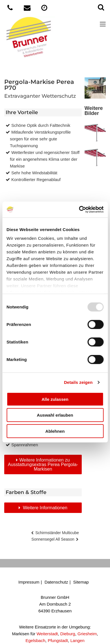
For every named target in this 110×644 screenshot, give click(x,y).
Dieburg (68, 634)
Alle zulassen (55, 399)
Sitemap (81, 582)
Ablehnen (55, 431)
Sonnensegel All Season (53, 539)
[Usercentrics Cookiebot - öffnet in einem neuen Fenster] (79, 210)
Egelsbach (35, 640)
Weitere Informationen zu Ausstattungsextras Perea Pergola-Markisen (43, 464)
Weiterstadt (47, 634)
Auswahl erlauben (55, 415)
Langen (77, 640)
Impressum (29, 582)
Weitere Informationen (45, 508)
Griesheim (87, 634)
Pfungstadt (58, 640)
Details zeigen (78, 382)
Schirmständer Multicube (57, 533)
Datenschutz (56, 582)
